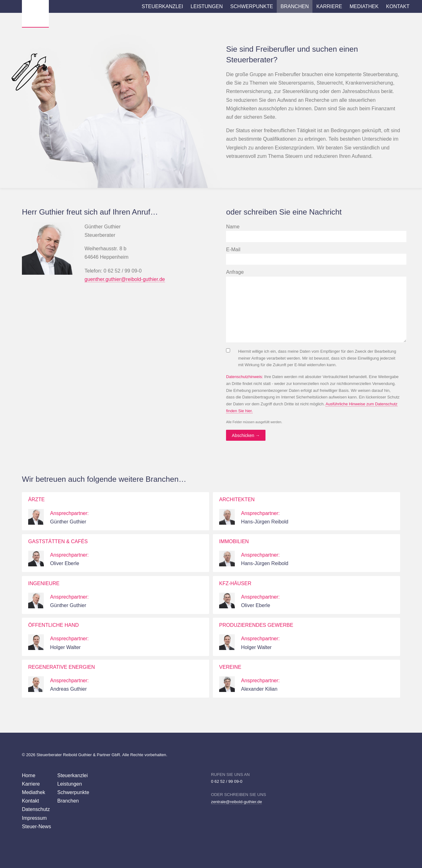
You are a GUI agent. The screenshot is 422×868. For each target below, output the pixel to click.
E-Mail (233, 249)
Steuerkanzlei (162, 6)
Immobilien (234, 541)
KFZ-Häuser (235, 583)
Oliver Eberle (65, 563)
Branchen (295, 6)
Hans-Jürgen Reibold (265, 522)
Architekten (237, 499)
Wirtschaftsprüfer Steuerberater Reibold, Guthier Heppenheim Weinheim (35, 13)
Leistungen (207, 6)
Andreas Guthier (68, 689)
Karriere (329, 6)
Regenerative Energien (62, 667)
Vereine (230, 667)
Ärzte (36, 499)
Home (29, 775)
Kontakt (398, 6)
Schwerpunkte (252, 6)
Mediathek (364, 6)
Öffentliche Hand (54, 625)
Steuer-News (36, 826)
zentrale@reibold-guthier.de (237, 802)
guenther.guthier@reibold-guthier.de (125, 279)
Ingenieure (44, 583)
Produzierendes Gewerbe (256, 625)
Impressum (34, 818)
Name (233, 226)
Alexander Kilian (259, 689)
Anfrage (235, 272)
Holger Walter (65, 647)
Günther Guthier (68, 522)
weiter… (201, 511)
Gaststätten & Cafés (58, 541)
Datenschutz (36, 809)
